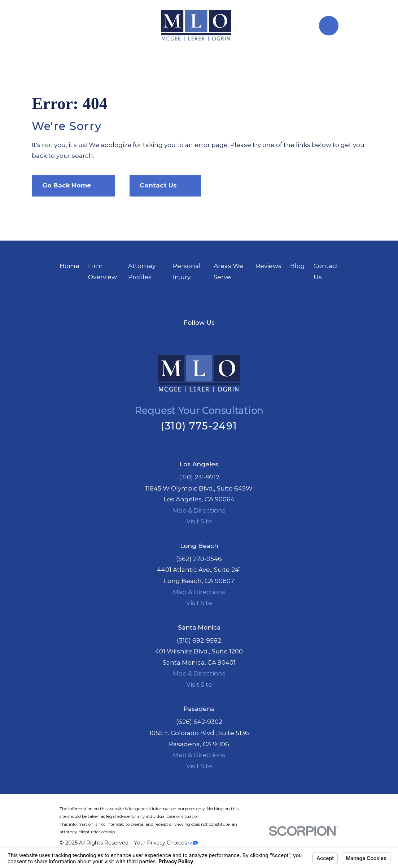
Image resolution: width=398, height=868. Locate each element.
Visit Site (199, 521)
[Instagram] (226, 337)
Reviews (269, 266)
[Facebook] (172, 337)
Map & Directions (199, 510)
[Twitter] (190, 337)
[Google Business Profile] (208, 337)
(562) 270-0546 (199, 559)
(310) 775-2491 (199, 426)
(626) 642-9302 (199, 722)
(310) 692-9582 (199, 640)
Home (69, 266)
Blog (298, 266)
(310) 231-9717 (199, 477)
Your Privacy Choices (166, 843)
